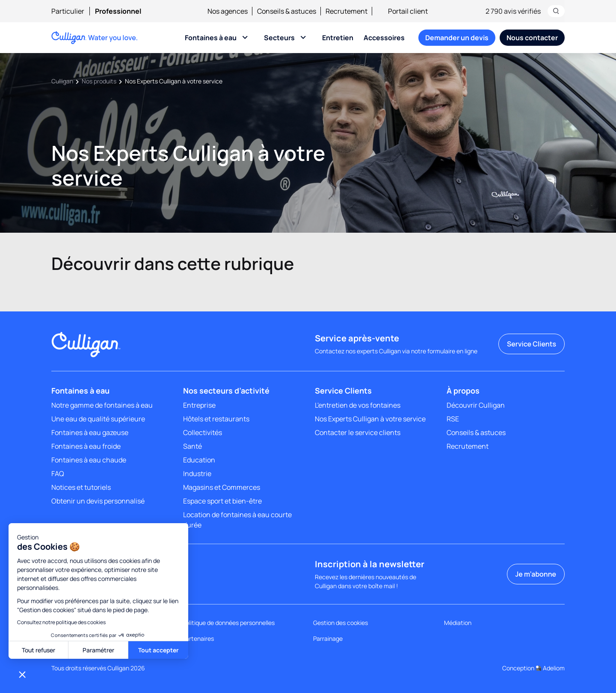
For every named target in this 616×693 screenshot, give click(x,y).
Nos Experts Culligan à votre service (370, 419)
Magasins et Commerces (222, 487)
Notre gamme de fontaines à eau (102, 405)
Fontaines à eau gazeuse (90, 432)
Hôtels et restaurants (216, 419)
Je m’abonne (536, 574)
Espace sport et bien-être (222, 501)
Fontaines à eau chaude (89, 460)
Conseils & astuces (287, 11)
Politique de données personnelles (228, 623)
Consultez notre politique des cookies (61, 622)
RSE (453, 419)
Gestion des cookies (341, 623)
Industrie (197, 474)
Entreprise (199, 405)
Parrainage (328, 638)
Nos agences (228, 11)
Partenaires (198, 638)
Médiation (458, 623)
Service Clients (532, 344)
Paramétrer (98, 650)
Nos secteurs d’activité (226, 391)
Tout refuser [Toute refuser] (38, 650)
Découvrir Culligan (476, 405)
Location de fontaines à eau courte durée (237, 520)
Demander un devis (457, 38)
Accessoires (384, 38)
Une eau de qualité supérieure (98, 419)
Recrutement (346, 11)
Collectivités (203, 432)
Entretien (338, 38)
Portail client (402, 11)
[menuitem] (73, 11)
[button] (22, 674)
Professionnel (118, 11)
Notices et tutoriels (81, 487)
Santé (192, 446)
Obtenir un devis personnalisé (98, 501)
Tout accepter (158, 650)
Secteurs (279, 38)
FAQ (58, 474)
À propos (463, 391)
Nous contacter (532, 38)
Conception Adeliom (533, 668)
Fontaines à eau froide (86, 446)
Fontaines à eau (211, 38)
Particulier (68, 11)
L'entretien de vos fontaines (358, 405)
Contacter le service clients (358, 432)
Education (199, 460)
